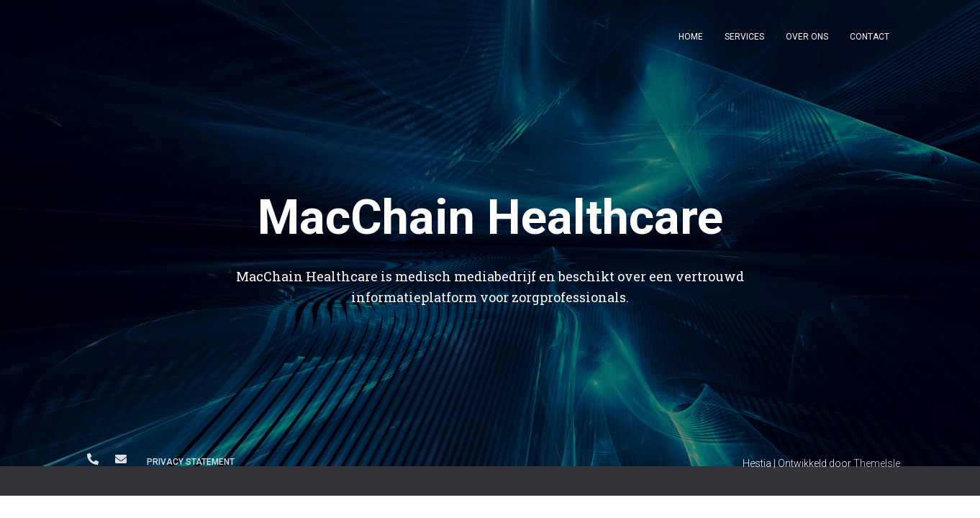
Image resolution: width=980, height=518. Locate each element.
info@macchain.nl (121, 459)
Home (691, 37)
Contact (870, 37)
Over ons (807, 37)
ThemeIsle (877, 463)
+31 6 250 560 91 (93, 459)
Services (744, 37)
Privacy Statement (191, 462)
